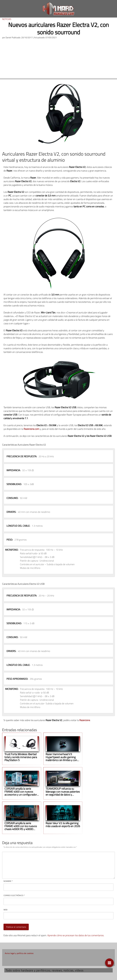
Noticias (7, 19)
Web (5, 910)
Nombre (8, 881)
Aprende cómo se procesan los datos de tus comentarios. (76, 935)
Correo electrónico (14, 895)
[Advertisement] (59, 59)
